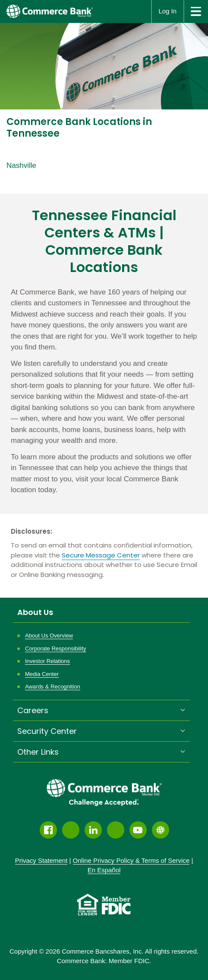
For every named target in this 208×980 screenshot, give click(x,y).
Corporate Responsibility (56, 649)
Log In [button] (167, 11)
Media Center (42, 674)
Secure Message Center (101, 555)
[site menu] (196, 11)
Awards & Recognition (53, 687)
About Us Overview (49, 636)
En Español (104, 870)
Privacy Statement (41, 860)
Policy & (131, 860)
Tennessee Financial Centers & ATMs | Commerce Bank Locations (104, 241)
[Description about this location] (104, 391)
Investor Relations (47, 661)
